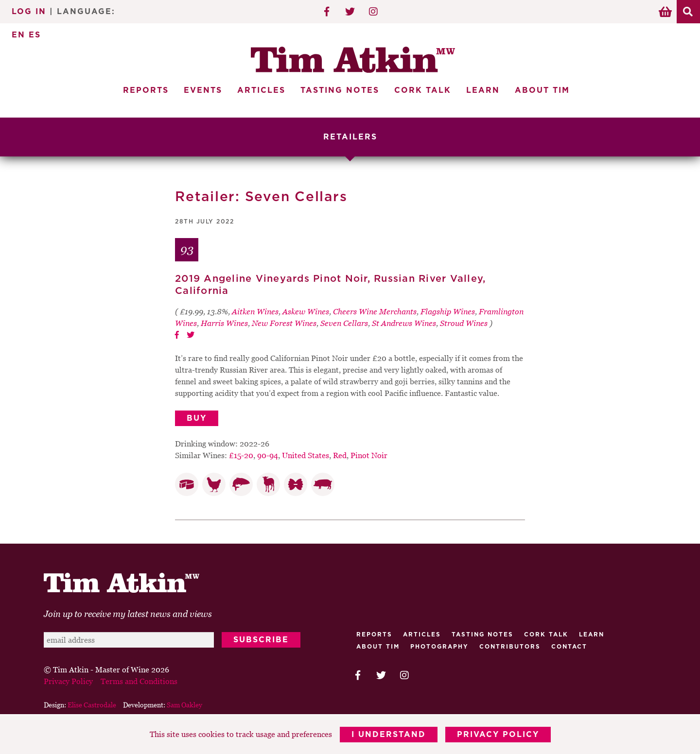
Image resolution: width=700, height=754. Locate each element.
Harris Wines (224, 323)
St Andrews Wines (404, 323)
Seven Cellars (344, 323)
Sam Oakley (184, 705)
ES (35, 35)
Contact (569, 647)
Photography (439, 647)
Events (203, 90)
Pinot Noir (369, 455)
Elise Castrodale (92, 705)
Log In (29, 12)
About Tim (542, 90)
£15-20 (241, 455)
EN (18, 35)
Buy (197, 418)
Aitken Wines (255, 311)
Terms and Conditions (139, 681)
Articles (261, 90)
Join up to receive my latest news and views (128, 614)
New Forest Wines (284, 323)
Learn (483, 90)
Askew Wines (306, 311)
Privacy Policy (498, 735)
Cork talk (546, 634)
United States (306, 455)
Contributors (510, 647)
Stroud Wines (464, 323)
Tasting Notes (340, 90)
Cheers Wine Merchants (375, 311)
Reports (146, 90)
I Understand (389, 735)
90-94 (268, 455)
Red (340, 455)
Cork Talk (423, 90)
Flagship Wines (448, 311)
